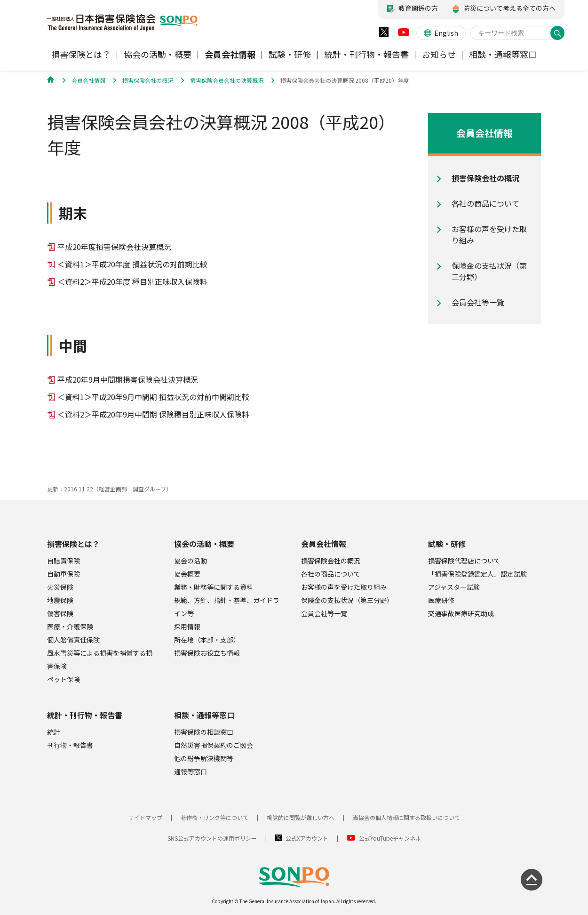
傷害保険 (60, 613)
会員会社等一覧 (324, 613)
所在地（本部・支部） (207, 640)
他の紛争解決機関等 (204, 758)
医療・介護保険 (70, 626)
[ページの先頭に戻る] (532, 880)
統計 (54, 732)
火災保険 (60, 587)
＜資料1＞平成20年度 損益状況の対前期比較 (132, 264)
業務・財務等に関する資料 (214, 587)
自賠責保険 (64, 561)
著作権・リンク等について (215, 817)
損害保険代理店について (464, 561)
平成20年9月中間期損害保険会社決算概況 (128, 379)
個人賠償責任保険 (73, 640)
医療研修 (441, 600)
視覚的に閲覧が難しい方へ (301, 817)
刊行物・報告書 (70, 745)
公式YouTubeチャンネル (390, 838)
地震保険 (60, 600)
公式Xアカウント (307, 838)
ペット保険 (64, 679)
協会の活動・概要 (204, 544)
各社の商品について (331, 574)
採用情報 (187, 626)
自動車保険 (64, 574)
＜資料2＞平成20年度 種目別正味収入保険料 (132, 281)
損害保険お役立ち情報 (207, 653)
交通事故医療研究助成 (461, 613)
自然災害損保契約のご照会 (214, 745)
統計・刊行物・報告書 (85, 715)
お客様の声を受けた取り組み (344, 587)
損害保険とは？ (73, 544)
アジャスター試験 (454, 587)
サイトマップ (145, 817)
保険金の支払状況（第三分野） (347, 600)
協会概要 (187, 574)
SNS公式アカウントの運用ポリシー (212, 838)
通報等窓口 (191, 771)
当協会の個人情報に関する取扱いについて (406, 817)
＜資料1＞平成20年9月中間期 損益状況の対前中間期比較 (153, 397)
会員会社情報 (324, 544)
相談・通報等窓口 (204, 715)
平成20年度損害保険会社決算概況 (114, 247)
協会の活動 (191, 561)
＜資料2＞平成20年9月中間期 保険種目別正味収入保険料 (153, 414)
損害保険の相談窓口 (204, 732)
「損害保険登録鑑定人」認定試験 (477, 574)
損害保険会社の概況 (331, 561)
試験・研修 (447, 544)
